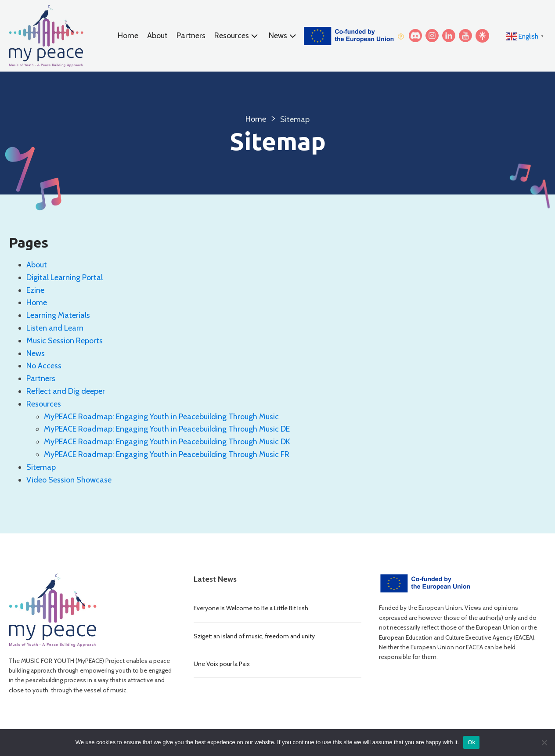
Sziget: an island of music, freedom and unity (254, 636)
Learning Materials (58, 315)
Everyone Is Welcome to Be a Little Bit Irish (251, 608)
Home (128, 36)
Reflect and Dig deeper (67, 391)
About (157, 36)
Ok (471, 742)
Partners (191, 36)
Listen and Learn (55, 328)
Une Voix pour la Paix (222, 664)
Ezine (35, 290)
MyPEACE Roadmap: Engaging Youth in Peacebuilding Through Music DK (167, 442)
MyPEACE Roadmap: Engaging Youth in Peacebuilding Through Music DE (167, 429)
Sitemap (41, 467)
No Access (44, 366)
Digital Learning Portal (65, 277)
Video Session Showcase (69, 480)
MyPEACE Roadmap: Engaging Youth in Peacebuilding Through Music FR (167, 454)
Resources (237, 36)
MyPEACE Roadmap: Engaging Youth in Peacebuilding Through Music (161, 417)
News (283, 36)
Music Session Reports (65, 341)
